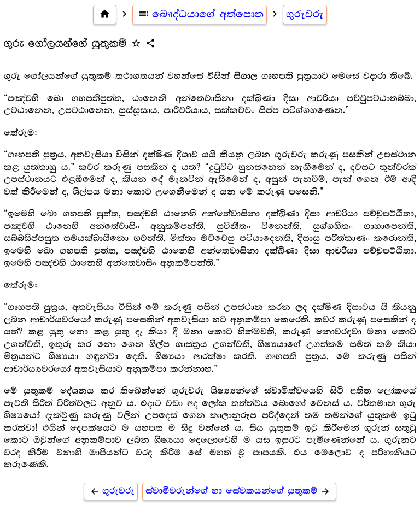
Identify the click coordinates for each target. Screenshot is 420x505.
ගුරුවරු (305, 14)
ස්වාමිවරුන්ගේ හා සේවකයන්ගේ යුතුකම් (239, 491)
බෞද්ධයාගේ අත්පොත (200, 14)
